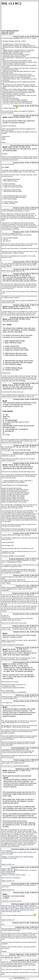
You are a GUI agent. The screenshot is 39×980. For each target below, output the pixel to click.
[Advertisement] (8, 18)
